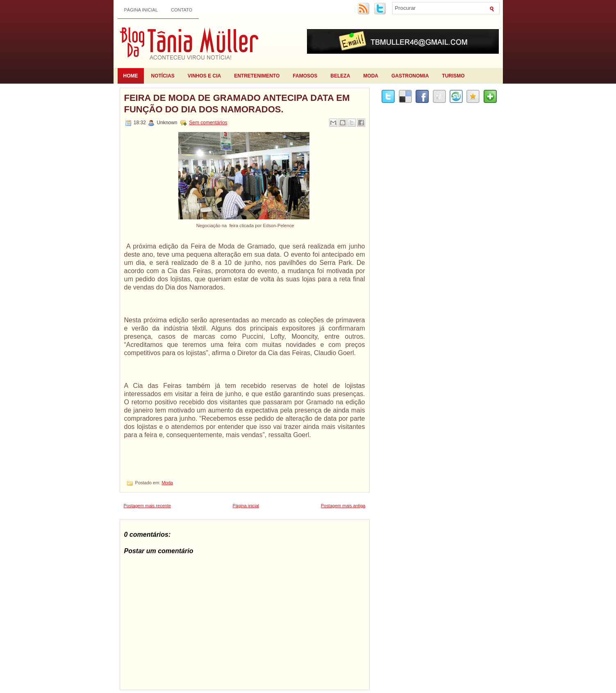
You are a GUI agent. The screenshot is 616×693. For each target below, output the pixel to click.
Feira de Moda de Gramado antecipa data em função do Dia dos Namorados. (237, 104)
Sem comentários (208, 123)
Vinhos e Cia (204, 76)
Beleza (340, 76)
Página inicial (141, 10)
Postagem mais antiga (343, 506)
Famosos (305, 76)
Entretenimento (257, 76)
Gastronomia (410, 76)
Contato (182, 10)
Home (131, 76)
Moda (371, 76)
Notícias (163, 76)
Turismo (453, 76)
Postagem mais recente (148, 506)
